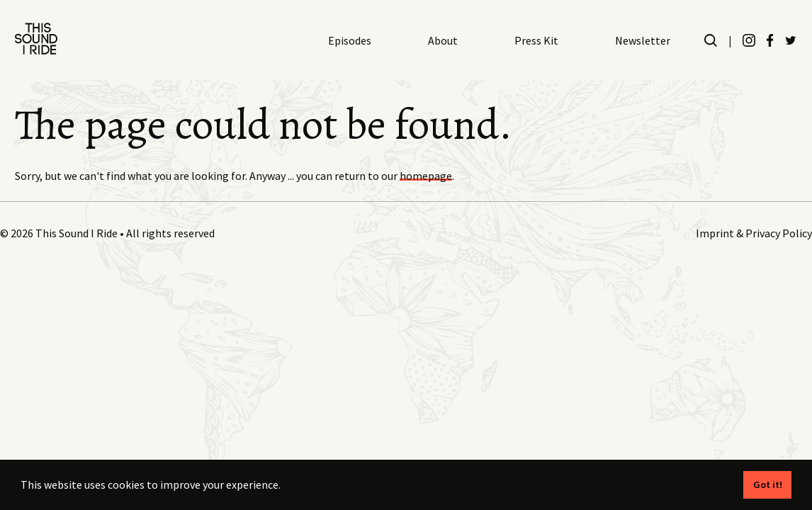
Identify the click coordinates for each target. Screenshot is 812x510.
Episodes (350, 40)
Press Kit (536, 40)
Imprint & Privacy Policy (754, 233)
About (443, 40)
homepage (426, 176)
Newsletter (643, 40)
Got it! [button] (768, 484)
